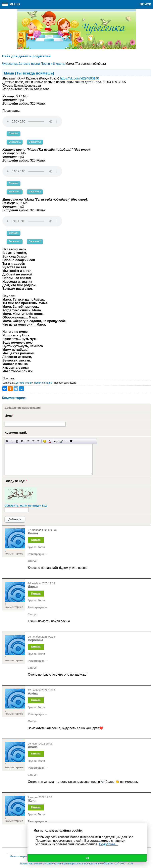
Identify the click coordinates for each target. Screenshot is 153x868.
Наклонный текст (12, 441)
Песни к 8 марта (43, 383)
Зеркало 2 (35, 142)
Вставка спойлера (71, 441)
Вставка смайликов (45, 441)
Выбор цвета (50, 441)
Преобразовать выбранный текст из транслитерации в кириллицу (66, 441)
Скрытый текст (56, 441)
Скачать (14, 133)
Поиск (145, 4)
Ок (87, 858)
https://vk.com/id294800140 (79, 78)
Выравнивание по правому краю (38, 441)
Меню (11, 4)
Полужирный (7, 441)
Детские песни (24, 383)
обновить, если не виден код (26, 505)
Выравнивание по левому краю (28, 441)
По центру (33, 441)
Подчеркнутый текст (17, 441)
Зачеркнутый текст (22, 441)
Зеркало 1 (15, 142)
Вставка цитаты (61, 441)
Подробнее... (109, 844)
